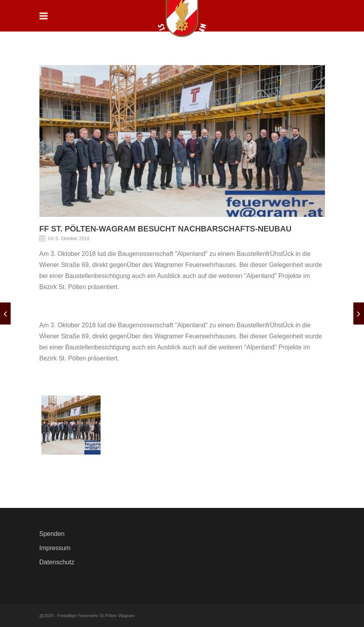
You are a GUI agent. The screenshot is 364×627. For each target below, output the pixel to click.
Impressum (55, 548)
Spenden (52, 534)
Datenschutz (57, 562)
